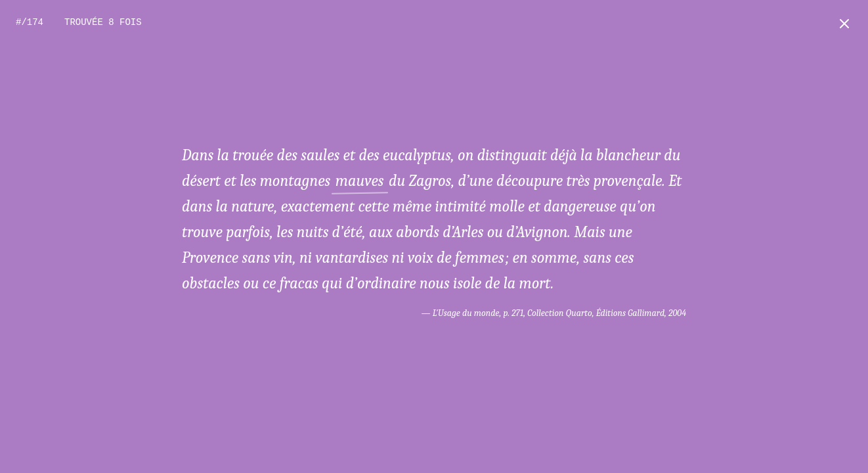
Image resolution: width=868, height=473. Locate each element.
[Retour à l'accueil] (844, 24)
